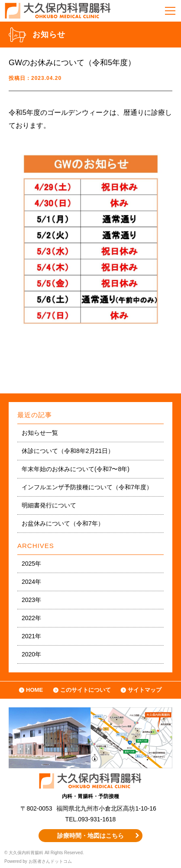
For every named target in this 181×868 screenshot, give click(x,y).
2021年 (31, 636)
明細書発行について (49, 505)
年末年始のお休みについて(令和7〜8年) (76, 469)
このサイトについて (86, 690)
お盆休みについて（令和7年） (63, 523)
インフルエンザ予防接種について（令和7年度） (87, 487)
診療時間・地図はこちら (90, 836)
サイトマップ (145, 690)
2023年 (31, 600)
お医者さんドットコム (50, 861)
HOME (34, 690)
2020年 (31, 654)
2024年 (31, 582)
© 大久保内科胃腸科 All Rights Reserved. (44, 853)
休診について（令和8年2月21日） (68, 451)
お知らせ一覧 (40, 433)
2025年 (31, 564)
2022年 (31, 618)
